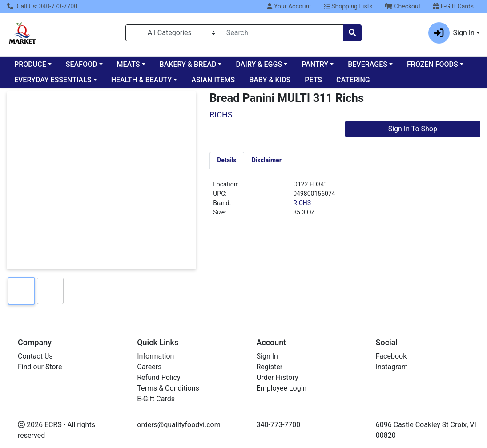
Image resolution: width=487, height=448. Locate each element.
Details (227, 160)
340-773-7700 (279, 427)
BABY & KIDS (270, 80)
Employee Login (282, 390)
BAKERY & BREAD (188, 64)
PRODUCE (30, 64)
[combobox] (282, 33)
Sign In (267, 358)
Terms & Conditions (168, 390)
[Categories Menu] (173, 33)
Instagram (392, 369)
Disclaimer (267, 160)
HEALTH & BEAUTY (142, 80)
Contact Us (35, 358)
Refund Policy (159, 380)
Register (270, 369)
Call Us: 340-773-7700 (42, 6)
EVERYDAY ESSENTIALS (53, 80)
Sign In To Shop (413, 129)
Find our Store (40, 369)
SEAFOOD (82, 64)
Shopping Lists (348, 6)
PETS (313, 80)
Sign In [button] (451, 33)
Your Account (289, 6)
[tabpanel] (345, 202)
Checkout (402, 6)
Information (155, 358)
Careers (149, 369)
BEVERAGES (368, 64)
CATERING (353, 80)
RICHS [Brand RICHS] (302, 203)
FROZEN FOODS (433, 64)
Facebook (391, 358)
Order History (278, 380)
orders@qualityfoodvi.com (179, 427)
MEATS (129, 64)
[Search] (282, 33)
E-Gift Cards (453, 6)
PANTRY (315, 64)
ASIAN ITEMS (213, 80)
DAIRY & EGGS (259, 64)
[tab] (227, 160)
